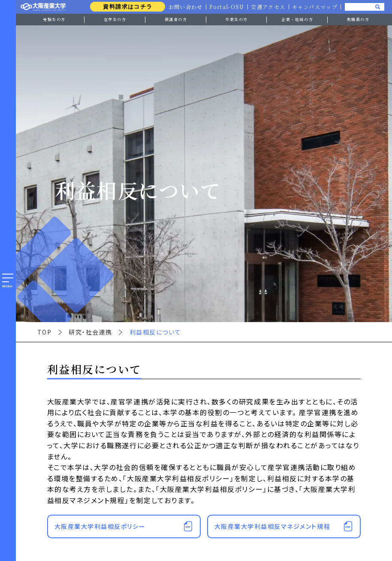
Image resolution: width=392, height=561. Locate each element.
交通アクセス (267, 7)
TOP (45, 332)
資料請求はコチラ (125, 7)
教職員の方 (358, 19)
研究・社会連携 (90, 332)
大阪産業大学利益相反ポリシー (100, 526)
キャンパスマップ (315, 7)
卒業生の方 (237, 19)
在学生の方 (115, 19)
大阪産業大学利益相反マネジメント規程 (273, 526)
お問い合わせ (183, 7)
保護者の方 (176, 19)
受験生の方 (54, 19)
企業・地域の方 (297, 19)
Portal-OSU (225, 7)
